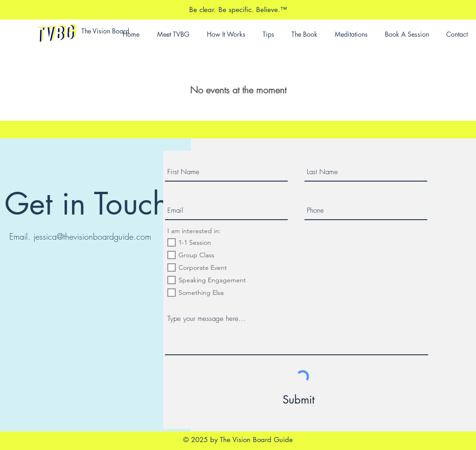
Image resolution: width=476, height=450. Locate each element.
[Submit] (299, 400)
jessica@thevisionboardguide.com (92, 236)
